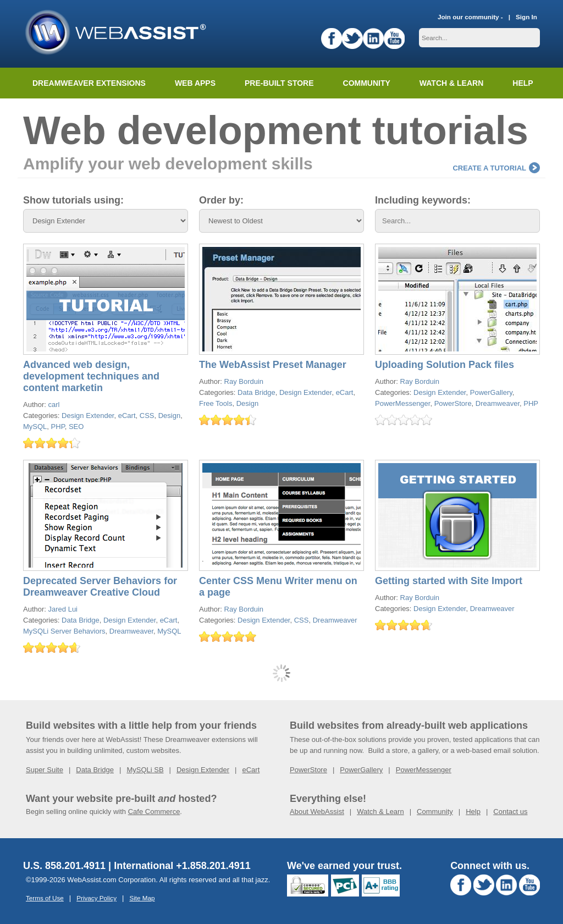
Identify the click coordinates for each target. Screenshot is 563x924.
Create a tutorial (496, 168)
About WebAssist (317, 812)
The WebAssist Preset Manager (273, 365)
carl (54, 405)
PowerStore (453, 403)
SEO (76, 427)
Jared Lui (63, 609)
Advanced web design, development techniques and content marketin (91, 376)
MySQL (35, 427)
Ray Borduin (244, 381)
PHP (58, 427)
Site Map (142, 898)
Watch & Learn (451, 83)
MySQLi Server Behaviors (64, 631)
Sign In (526, 17)
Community (367, 83)
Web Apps (195, 83)
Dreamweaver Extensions (89, 83)
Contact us (510, 812)
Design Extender (88, 416)
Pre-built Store (279, 83)
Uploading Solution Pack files (445, 365)
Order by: (221, 200)
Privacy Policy (96, 898)
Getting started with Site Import (449, 581)
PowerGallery (491, 392)
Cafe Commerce (154, 812)
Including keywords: (423, 200)
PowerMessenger (402, 403)
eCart (127, 416)
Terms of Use (45, 898)
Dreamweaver (498, 403)
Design (169, 416)
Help (473, 812)
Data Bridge (256, 392)
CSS (147, 416)
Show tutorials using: (73, 200)
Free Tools (216, 403)
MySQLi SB (145, 770)
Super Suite (45, 770)
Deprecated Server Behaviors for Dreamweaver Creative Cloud (100, 587)
